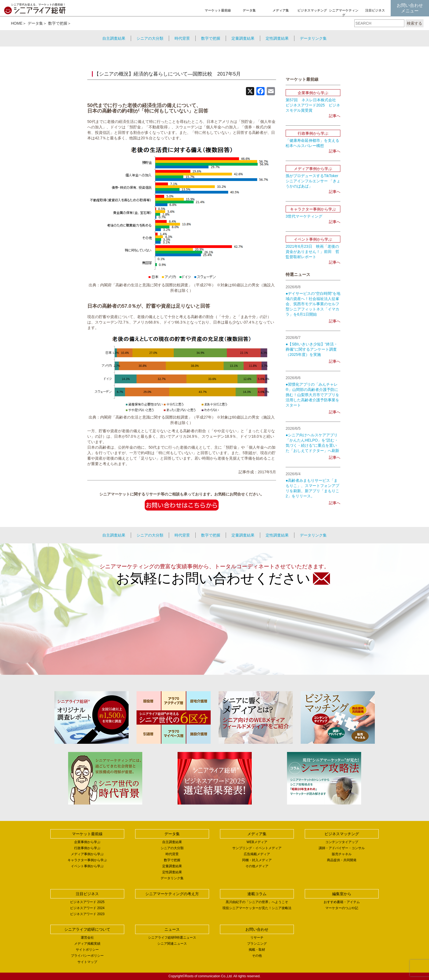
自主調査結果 (114, 38)
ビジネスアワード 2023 (87, 914)
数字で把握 (58, 23)
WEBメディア (257, 842)
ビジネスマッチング (312, 10)
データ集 (249, 10)
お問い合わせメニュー (410, 8)
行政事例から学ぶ (87, 848)
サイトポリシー (87, 950)
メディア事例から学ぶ (87, 854)
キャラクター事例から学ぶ (87, 860)
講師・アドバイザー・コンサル (342, 848)
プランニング (257, 944)
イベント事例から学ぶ (87, 866)
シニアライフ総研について (87, 929)
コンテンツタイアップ (342, 842)
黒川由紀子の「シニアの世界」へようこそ (257, 902)
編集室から (342, 894)
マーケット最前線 (218, 10)
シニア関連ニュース (172, 944)
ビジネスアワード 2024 (87, 908)
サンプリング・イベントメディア (257, 848)
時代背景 (182, 38)
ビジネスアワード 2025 (87, 902)
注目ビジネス (375, 10)
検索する (414, 23)
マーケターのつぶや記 (342, 908)
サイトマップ (87, 962)
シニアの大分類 (150, 38)
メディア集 (281, 10)
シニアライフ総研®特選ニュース (172, 938)
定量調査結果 (243, 38)
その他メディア (257, 866)
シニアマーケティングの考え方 (344, 15)
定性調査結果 (277, 38)
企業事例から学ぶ (87, 842)
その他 (257, 956)
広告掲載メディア (257, 854)
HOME (17, 23)
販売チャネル (342, 854)
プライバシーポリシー (87, 956)
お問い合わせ (257, 929)
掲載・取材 (257, 950)
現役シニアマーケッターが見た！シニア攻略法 (257, 908)
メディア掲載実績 (87, 944)
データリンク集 (313, 38)
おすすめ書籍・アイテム (342, 902)
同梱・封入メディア (257, 860)
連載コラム (257, 894)
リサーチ (257, 938)
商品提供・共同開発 (342, 860)
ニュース (172, 929)
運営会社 (87, 938)
